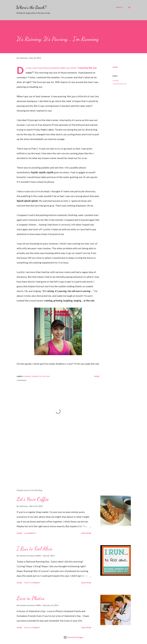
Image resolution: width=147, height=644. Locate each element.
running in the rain (119, 84)
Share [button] (115, 67)
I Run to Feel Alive (34, 549)
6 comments (30, 533)
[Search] (119, 7)
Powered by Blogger (74, 637)
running (115, 80)
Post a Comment (32, 583)
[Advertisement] (57, 459)
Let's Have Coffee (33, 499)
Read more (86, 533)
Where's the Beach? (31, 7)
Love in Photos (31, 598)
